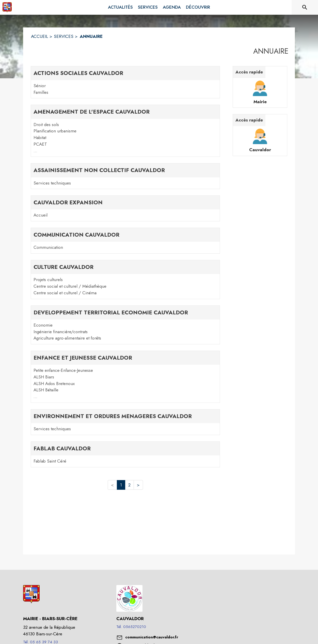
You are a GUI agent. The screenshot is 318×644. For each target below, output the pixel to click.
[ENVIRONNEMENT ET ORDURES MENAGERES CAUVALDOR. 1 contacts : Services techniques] (125, 422)
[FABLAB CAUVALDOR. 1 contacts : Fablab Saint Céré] (125, 454)
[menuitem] (120, 7)
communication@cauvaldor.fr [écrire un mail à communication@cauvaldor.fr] (152, 637)
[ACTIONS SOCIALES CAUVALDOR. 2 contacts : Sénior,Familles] (125, 82)
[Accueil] (7, 7)
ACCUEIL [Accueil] (39, 36)
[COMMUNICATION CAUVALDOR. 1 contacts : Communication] (125, 241)
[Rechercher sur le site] (305, 7)
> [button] (138, 485)
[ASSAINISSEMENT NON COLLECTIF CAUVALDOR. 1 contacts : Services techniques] (125, 176)
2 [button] (129, 485)
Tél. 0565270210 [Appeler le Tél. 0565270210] (131, 627)
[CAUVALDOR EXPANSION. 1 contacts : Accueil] (125, 208)
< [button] (112, 485)
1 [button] (121, 485)
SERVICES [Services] (64, 36)
